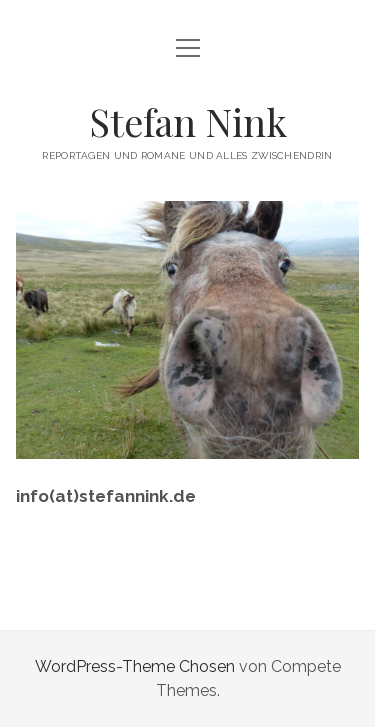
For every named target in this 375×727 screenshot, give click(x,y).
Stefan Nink (188, 121)
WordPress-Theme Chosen (135, 666)
